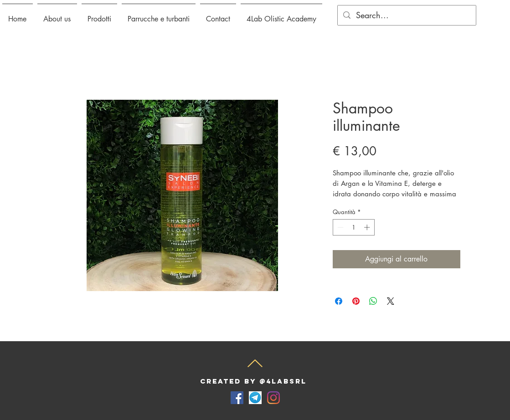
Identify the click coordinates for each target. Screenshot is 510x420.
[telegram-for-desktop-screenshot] (255, 398)
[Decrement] (340, 227)
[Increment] (368, 227)
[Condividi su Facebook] (339, 301)
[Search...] (406, 15)
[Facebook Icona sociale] (237, 398)
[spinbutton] (353, 227)
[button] (99, 15)
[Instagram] (273, 398)
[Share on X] (391, 301)
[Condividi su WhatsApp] (373, 301)
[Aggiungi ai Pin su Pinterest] (356, 301)
